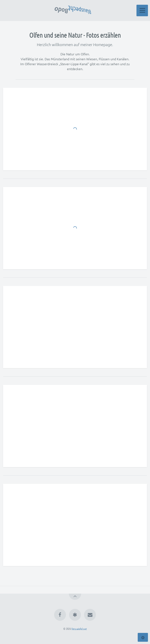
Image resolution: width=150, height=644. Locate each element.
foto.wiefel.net (79, 629)
